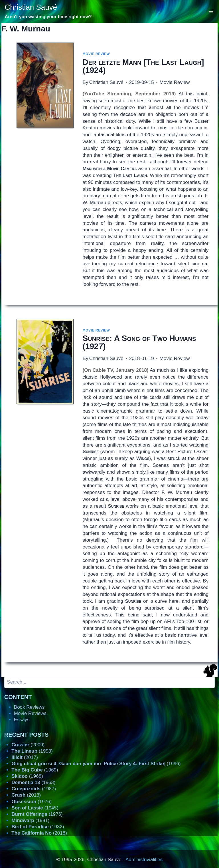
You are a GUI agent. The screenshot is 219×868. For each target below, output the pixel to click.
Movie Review (96, 54)
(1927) (139, 342)
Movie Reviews (30, 713)
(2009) (28, 745)
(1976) (32, 802)
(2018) (39, 833)
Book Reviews (29, 707)
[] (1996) (96, 764)
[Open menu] (211, 11)
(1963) (33, 782)
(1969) (35, 770)
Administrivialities (144, 860)
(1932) (38, 827)
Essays (22, 720)
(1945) (35, 808)
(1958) (32, 751)
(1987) (34, 789)
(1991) (30, 820)
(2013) (26, 795)
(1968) (27, 776)
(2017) (25, 757)
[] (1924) (143, 66)
